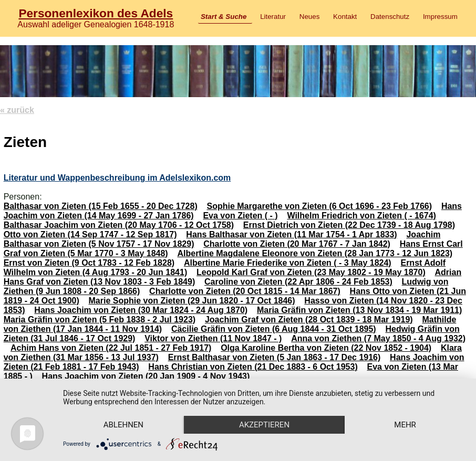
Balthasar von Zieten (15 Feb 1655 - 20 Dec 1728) (101, 206)
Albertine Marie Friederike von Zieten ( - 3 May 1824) (288, 263)
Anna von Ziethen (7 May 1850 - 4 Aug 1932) (378, 338)
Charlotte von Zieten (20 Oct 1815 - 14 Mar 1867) (245, 291)
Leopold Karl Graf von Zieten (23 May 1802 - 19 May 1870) (311, 272)
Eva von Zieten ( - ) (240, 216)
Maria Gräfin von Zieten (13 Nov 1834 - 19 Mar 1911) (359, 310)
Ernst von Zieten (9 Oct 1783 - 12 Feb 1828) (89, 263)
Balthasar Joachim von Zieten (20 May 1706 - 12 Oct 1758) (119, 225)
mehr (405, 425)
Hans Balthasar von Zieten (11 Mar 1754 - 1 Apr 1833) (291, 234)
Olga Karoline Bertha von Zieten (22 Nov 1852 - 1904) (326, 348)
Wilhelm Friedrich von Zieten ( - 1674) (361, 216)
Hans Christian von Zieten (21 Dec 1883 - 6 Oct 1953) (253, 367)
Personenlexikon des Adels (96, 13)
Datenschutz (390, 17)
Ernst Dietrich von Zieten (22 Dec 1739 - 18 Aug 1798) (349, 225)
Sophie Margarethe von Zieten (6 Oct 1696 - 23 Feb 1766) (320, 206)
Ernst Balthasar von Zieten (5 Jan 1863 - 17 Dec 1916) (275, 357)
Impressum (440, 17)
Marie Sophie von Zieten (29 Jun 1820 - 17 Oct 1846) (192, 301)
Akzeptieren (264, 425)
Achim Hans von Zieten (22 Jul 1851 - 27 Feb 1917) (111, 348)
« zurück (17, 110)
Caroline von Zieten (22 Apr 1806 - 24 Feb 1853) (298, 282)
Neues (310, 17)
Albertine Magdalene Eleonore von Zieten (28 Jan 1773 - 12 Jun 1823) (315, 253)
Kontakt (345, 17)
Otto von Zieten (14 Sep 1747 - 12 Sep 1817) (90, 234)
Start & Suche (224, 17)
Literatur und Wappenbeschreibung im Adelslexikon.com (117, 178)
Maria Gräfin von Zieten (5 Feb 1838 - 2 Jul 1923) (100, 319)
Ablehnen (123, 425)
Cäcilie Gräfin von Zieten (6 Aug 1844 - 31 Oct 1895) (274, 329)
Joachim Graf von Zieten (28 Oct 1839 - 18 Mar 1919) (309, 319)
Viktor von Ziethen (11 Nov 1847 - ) (213, 338)
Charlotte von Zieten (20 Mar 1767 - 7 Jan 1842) (297, 244)
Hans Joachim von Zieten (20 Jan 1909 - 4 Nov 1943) (146, 376)
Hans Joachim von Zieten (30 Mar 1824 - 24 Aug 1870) (141, 310)
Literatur (273, 17)
